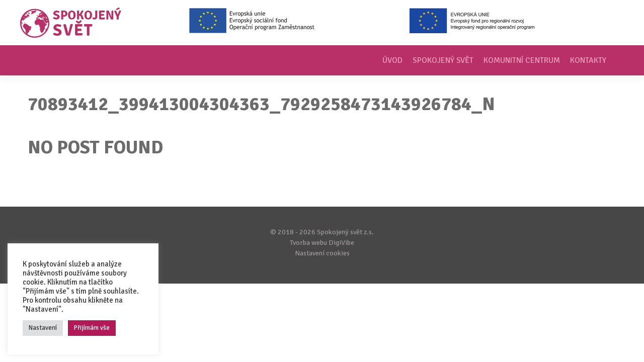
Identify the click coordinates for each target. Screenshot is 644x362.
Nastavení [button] (43, 328)
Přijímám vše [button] (92, 328)
